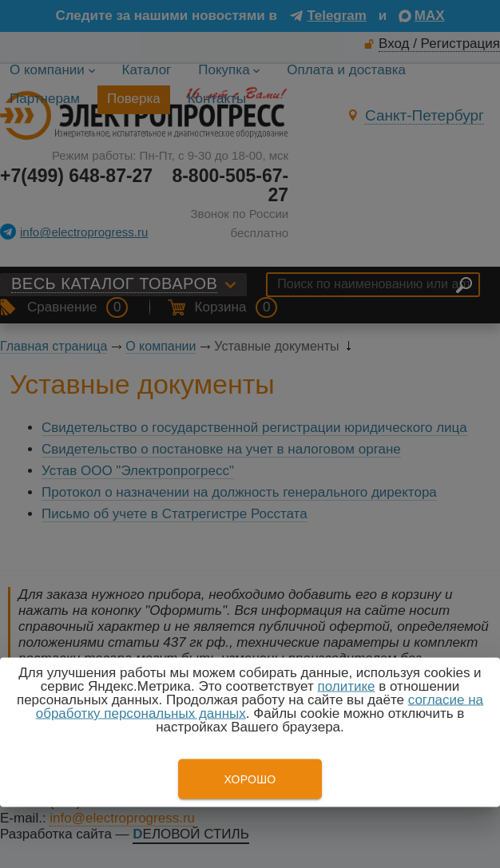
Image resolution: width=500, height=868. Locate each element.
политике (346, 686)
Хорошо (250, 779)
